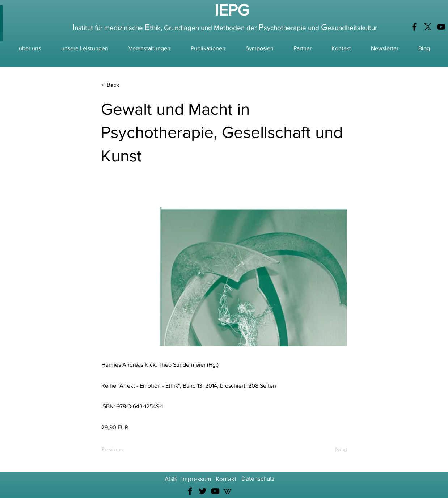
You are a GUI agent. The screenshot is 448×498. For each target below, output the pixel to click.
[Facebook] (414, 27)
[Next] (329, 450)
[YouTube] (441, 27)
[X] (428, 27)
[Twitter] (203, 491)
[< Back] (125, 85)
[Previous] (125, 450)
